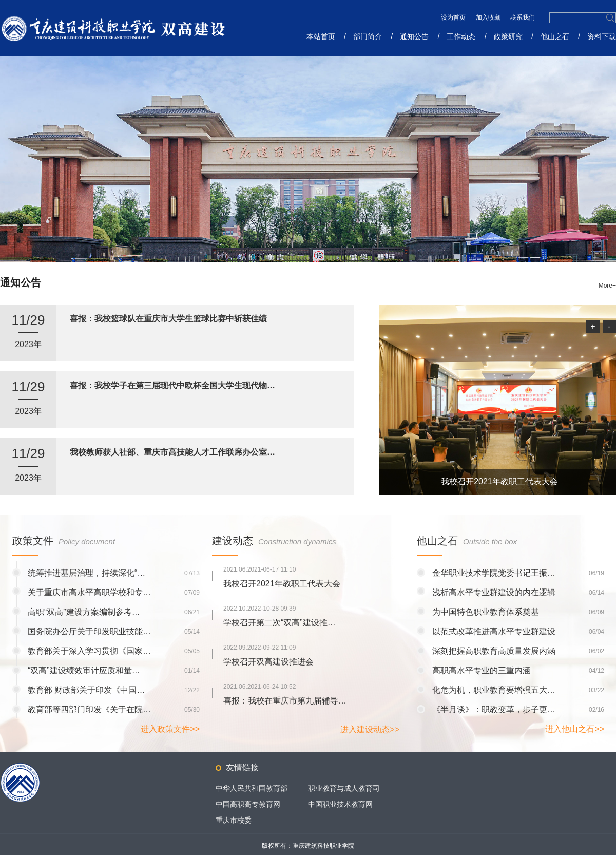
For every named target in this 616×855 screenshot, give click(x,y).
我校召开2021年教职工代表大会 (499, 481)
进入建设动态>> (370, 729)
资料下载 (602, 36)
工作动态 (461, 36)
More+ (607, 286)
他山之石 (555, 36)
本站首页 (321, 36)
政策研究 (508, 36)
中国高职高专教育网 (248, 804)
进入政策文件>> (170, 729)
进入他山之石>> (575, 729)
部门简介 (368, 36)
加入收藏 (489, 17)
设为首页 (454, 17)
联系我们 (523, 17)
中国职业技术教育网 (340, 804)
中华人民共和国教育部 (252, 788)
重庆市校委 (234, 820)
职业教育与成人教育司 (344, 788)
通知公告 (414, 36)
